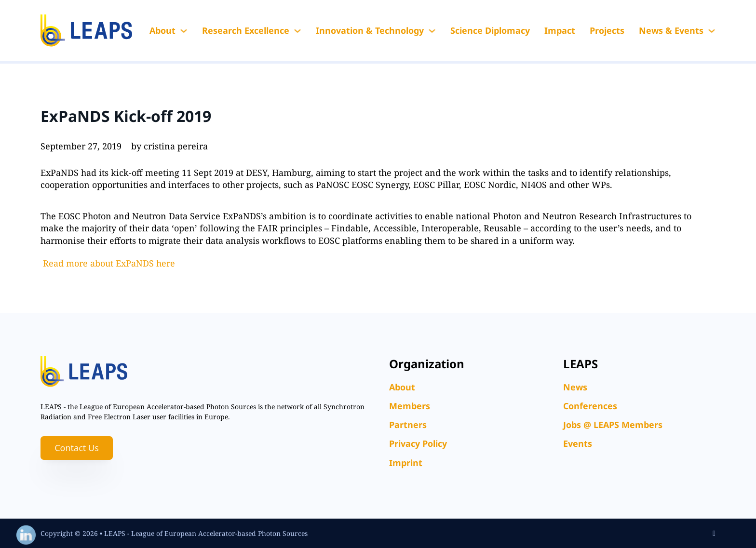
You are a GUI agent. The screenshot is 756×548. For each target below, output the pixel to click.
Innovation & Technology (370, 30)
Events (578, 443)
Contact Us (77, 448)
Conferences (590, 406)
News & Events (671, 30)
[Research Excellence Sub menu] (297, 31)
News (575, 387)
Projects (607, 30)
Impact (560, 30)
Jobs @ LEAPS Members (613, 425)
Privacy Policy (418, 443)
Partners (408, 425)
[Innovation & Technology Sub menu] (432, 31)
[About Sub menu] (184, 31)
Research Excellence (246, 30)
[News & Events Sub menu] (712, 31)
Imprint (406, 463)
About (162, 30)
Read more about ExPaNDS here (109, 263)
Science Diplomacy (490, 30)
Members (410, 406)
